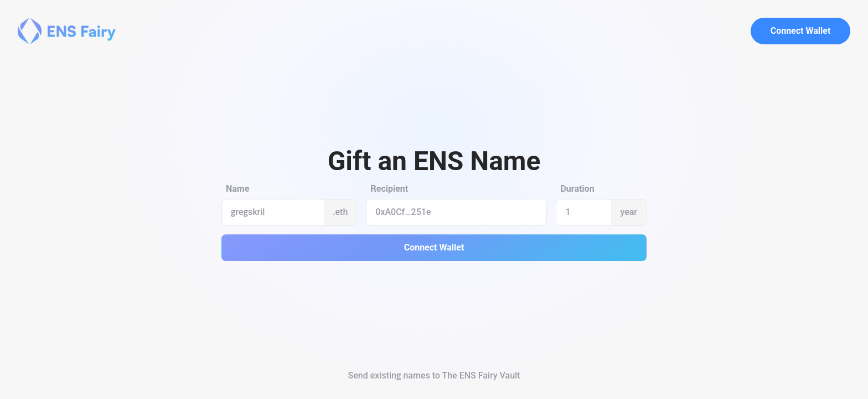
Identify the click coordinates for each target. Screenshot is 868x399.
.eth (340, 212)
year (629, 212)
